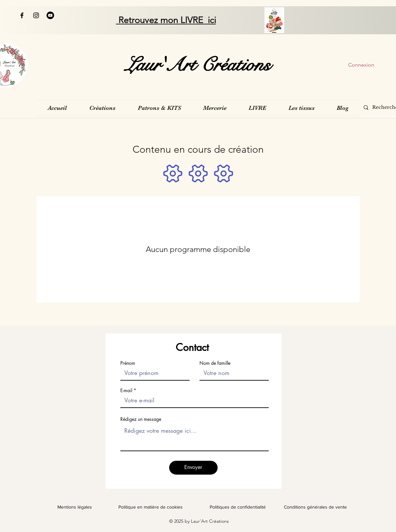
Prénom (128, 363)
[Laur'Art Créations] (198, 65)
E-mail (126, 391)
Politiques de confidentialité (238, 507)
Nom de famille (215, 363)
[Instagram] (36, 15)
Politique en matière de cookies (151, 507)
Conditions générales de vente (315, 507)
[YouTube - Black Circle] (50, 15)
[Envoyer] (193, 468)
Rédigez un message (141, 419)
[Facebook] (22, 15)
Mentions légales (75, 507)
